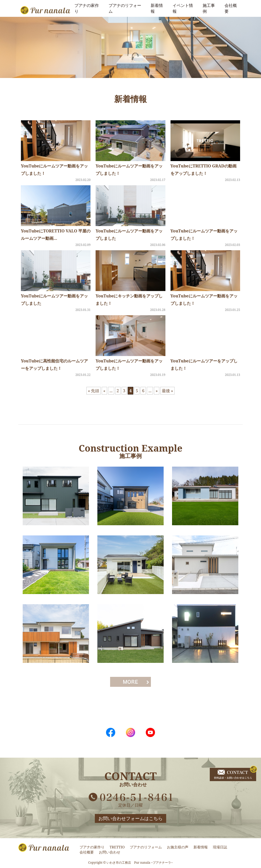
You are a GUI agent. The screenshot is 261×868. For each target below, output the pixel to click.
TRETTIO (117, 847)
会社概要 (87, 852)
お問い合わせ (110, 852)
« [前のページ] (104, 391)
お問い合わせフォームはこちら (130, 818)
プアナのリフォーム (146, 847)
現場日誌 (220, 847)
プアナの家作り (92, 847)
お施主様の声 (178, 847)
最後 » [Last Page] (167, 391)
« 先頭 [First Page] (94, 391)
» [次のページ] (156, 391)
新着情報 (201, 847)
